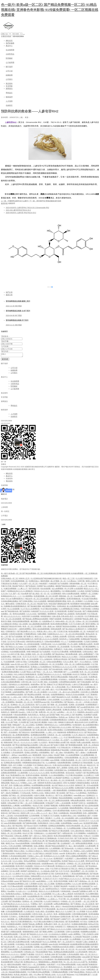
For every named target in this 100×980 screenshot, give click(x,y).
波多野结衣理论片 (53, 889)
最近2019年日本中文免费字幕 (86, 723)
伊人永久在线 (81, 950)
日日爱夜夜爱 (56, 594)
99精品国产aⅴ (28, 768)
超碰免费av (35, 685)
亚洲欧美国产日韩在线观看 (85, 789)
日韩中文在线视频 (73, 932)
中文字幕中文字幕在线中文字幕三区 (64, 869)
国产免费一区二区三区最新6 (37, 693)
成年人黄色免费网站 (58, 599)
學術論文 (9, 93)
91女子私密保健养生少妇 (15, 776)
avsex (16, 882)
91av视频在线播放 (71, 821)
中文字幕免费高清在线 (73, 738)
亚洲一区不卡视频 (15, 766)
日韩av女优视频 (7, 882)
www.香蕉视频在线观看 (13, 824)
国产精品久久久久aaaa (15, 647)
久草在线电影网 (17, 753)
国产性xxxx (28, 826)
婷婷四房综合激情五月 (35, 642)
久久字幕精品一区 (59, 829)
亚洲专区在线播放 (33, 776)
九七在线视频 (63, 809)
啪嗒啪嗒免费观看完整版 (57, 602)
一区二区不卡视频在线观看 (34, 804)
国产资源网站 (78, 715)
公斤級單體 (10, 62)
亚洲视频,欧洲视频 (75, 791)
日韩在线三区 (29, 952)
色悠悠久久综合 (38, 794)
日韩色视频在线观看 (80, 915)
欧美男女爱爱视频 (58, 773)
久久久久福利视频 (59, 645)
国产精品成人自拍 (49, 975)
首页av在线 (70, 773)
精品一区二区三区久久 (89, 955)
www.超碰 (86, 958)
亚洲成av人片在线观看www (41, 667)
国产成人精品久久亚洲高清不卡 (74, 630)
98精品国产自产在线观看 (41, 652)
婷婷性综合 (87, 771)
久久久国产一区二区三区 (29, 584)
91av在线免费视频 (23, 844)
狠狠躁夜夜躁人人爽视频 (10, 806)
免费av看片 (48, 925)
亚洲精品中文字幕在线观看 (83, 763)
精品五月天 (92, 766)
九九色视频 (28, 766)
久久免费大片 (89, 776)
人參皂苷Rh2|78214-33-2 (18, 210)
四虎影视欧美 (43, 824)
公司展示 (9, 79)
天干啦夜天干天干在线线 (50, 816)
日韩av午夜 (18, 963)
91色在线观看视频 (21, 816)
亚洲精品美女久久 (31, 963)
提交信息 (5, 360)
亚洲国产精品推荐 (61, 887)
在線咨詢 (9, 479)
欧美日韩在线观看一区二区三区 (79, 826)
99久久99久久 (66, 715)
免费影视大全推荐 (86, 645)
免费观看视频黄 (76, 652)
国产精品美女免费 (8, 947)
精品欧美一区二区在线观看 (59, 647)
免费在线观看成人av (27, 920)
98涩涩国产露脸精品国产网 (59, 604)
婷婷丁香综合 (88, 698)
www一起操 (45, 869)
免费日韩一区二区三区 (48, 713)
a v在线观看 (78, 589)
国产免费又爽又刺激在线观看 (30, 910)
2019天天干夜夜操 (80, 675)
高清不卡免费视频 (40, 826)
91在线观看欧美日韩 (35, 897)
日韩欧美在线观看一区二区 (71, 761)
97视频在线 (77, 748)
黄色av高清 (90, 635)
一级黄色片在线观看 (43, 791)
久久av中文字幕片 (37, 819)
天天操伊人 (14, 917)
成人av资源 (64, 940)
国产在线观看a (93, 968)
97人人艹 (65, 642)
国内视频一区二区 (87, 768)
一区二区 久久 (47, 672)
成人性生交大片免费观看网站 (68, 910)
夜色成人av (89, 809)
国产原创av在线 (68, 849)
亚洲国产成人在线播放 (46, 587)
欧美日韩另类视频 (61, 882)
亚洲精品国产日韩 (8, 728)
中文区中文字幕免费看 (60, 652)
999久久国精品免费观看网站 (77, 857)
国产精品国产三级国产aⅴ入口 (31, 859)
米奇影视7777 (61, 927)
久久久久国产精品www (66, 975)
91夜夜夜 (44, 945)
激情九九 (44, 728)
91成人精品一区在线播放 (74, 650)
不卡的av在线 (26, 794)
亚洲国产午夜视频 (27, 955)
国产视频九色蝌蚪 (46, 932)
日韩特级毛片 (11, 632)
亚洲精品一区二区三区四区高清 (23, 705)
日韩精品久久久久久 (82, 700)
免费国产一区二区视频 (89, 594)
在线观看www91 (48, 864)
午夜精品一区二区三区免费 (71, 902)
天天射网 (22, 723)
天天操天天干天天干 (50, 879)
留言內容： (5, 351)
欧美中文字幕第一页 (46, 688)
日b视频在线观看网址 (55, 758)
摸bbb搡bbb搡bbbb (43, 751)
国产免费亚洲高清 (23, 667)
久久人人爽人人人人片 (39, 814)
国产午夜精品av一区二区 (84, 882)
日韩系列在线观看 (16, 635)
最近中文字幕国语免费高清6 (50, 657)
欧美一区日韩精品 (19, 940)
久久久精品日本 (67, 700)
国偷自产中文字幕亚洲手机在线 (59, 685)
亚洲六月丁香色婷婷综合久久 (52, 968)
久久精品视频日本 (89, 799)
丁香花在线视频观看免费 (88, 657)
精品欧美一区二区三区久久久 (30, 718)
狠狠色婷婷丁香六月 (12, 743)
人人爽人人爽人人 (24, 700)
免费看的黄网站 (65, 806)
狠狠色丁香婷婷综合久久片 (41, 741)
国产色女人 (71, 794)
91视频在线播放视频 (80, 925)
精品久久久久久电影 (70, 657)
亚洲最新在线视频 (76, 642)
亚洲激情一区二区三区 (28, 849)
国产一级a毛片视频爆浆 (10, 794)
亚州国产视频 (55, 715)
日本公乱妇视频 (15, 847)
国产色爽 (75, 917)
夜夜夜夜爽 (37, 756)
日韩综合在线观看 (49, 748)
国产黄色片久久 (44, 781)
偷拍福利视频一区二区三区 (24, 900)
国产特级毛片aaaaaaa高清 (47, 809)
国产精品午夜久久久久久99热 (60, 728)
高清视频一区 (77, 698)
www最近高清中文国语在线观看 (79, 889)
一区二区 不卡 (71, 713)
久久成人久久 (21, 892)
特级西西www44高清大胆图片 (64, 947)
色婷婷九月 (5, 713)
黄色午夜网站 (91, 625)
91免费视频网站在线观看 (41, 786)
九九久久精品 (18, 862)
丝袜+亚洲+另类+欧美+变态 (63, 617)
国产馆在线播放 (15, 902)
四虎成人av (63, 718)
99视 (28, 652)
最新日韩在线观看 (14, 965)
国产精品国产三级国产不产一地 (62, 920)
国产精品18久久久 (91, 710)
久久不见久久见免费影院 (30, 609)
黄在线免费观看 (76, 814)
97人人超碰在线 (46, 660)
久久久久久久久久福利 (29, 743)
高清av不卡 (57, 877)
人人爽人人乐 (51, 733)
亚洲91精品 (62, 607)
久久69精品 (9, 675)
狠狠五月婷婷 (50, 794)
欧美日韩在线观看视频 (63, 836)
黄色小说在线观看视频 (41, 630)
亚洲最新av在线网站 (64, 884)
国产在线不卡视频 (58, 746)
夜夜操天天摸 (91, 831)
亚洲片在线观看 (43, 720)
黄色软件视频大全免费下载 (59, 743)
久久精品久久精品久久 (34, 852)
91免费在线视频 (54, 950)
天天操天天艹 (37, 937)
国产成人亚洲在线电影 (21, 741)
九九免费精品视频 (74, 829)
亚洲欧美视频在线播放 (11, 672)
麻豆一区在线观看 (51, 683)
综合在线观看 (46, 589)
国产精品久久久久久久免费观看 (84, 728)
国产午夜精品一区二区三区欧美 (83, 905)
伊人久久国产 (36, 690)
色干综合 (84, 922)
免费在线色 (14, 819)
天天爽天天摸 (21, 728)
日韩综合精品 (88, 652)
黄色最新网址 (69, 753)
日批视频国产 (13, 821)
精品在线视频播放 (66, 799)
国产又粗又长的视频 (25, 799)
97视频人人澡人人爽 (29, 783)
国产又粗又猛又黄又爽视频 (37, 723)
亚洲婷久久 (67, 978)
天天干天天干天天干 (31, 657)
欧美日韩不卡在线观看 (24, 867)
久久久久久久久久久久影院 (39, 773)
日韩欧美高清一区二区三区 (26, 604)
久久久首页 (83, 678)
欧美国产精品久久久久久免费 (73, 862)
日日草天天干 (84, 821)
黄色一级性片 (56, 907)
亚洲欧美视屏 (24, 917)
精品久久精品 (19, 852)
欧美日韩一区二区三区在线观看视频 (36, 738)
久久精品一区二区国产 (61, 741)
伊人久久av (48, 859)
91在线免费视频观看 (30, 771)
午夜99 (63, 889)
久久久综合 (53, 693)
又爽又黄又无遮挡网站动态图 (19, 942)
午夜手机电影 (86, 609)
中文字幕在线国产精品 (64, 690)
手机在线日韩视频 (41, 831)
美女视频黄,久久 (70, 968)
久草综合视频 (60, 688)
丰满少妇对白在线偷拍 (62, 766)
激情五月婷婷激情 (51, 852)
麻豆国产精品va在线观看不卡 (57, 847)
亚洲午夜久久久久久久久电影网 (46, 640)
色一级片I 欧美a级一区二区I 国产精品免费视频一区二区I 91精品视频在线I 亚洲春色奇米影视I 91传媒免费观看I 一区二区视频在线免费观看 (50, 10)
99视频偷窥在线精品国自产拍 (34, 763)
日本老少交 (49, 897)
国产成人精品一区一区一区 (39, 594)
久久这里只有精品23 (52, 902)
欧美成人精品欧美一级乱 (24, 975)
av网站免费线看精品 (62, 905)
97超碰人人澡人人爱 (35, 857)
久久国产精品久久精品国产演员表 (45, 854)
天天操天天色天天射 (66, 839)
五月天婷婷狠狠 (86, 718)
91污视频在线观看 (69, 592)
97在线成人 (63, 680)
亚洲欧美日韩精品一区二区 (73, 710)
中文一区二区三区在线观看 (11, 619)
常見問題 (9, 86)
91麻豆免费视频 (10, 589)
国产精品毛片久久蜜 (27, 882)
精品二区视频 (26, 655)
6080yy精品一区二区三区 (65, 622)
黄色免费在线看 (72, 655)
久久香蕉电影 (33, 892)
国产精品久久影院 (41, 670)
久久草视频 (81, 912)
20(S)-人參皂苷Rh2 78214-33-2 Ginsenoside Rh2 (27, 208)
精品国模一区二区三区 (24, 703)
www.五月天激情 (40, 930)
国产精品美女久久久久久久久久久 (17, 905)
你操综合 (81, 867)
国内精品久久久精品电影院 (19, 685)
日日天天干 (40, 955)
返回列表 (4, 203)
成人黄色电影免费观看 (86, 627)
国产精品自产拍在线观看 (63, 897)
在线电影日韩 (43, 849)
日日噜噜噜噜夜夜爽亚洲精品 (75, 730)
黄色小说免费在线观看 (71, 594)
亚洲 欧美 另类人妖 (79, 766)
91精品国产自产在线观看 (59, 584)
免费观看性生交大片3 (75, 733)
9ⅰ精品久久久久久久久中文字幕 (22, 791)
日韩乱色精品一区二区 (10, 579)
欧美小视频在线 (90, 637)
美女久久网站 (29, 751)
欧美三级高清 (48, 836)
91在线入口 (86, 738)
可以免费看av (41, 900)
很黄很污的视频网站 (82, 897)
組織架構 (9, 75)
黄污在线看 (61, 794)
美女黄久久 (50, 796)
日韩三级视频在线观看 (33, 748)
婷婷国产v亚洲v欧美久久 (30, 872)
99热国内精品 (46, 617)
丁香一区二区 (43, 647)
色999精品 (17, 660)
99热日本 (92, 952)
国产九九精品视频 (31, 665)
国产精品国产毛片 (46, 887)
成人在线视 (24, 625)
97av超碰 (20, 879)
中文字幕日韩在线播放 (74, 776)
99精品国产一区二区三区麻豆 (24, 725)
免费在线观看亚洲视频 (84, 844)
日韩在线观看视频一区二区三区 (77, 758)
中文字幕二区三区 (16, 751)
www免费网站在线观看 (14, 695)
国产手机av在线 (7, 836)
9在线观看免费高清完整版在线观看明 (84, 945)
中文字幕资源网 (25, 927)
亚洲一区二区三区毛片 (62, 925)
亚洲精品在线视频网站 (57, 826)
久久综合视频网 (31, 647)
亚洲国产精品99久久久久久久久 (50, 675)
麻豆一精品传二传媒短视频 (45, 768)
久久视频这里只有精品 (10, 625)
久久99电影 (20, 710)
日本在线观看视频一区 (19, 582)
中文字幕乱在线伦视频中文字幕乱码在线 (49, 922)
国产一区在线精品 (11, 733)
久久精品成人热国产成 (49, 872)
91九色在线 (9, 937)
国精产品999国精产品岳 (40, 917)
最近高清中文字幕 (44, 940)
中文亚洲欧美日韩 (81, 670)
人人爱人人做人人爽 (10, 930)
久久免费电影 (51, 763)
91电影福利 (77, 725)
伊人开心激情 (73, 645)
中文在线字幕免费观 (90, 599)
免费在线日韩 (68, 834)
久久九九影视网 (31, 688)
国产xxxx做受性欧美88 (86, 708)
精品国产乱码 (43, 604)
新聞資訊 (9, 89)
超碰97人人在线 (34, 728)
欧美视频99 (75, 604)
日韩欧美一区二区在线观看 (78, 720)
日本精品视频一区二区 (37, 662)
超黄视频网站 (45, 753)
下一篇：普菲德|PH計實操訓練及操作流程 (45, 201)
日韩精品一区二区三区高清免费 (79, 864)
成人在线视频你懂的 (75, 607)
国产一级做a (81, 753)
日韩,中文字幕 (32, 713)
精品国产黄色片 (19, 587)
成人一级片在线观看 (77, 847)
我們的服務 (10, 43)
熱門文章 (9, 292)
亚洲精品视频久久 (24, 841)
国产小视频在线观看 (14, 932)
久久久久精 (76, 884)
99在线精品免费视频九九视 (18, 884)
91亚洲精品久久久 (32, 680)
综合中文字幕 (28, 834)
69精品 (41, 778)
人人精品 (13, 839)
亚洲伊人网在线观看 (54, 710)
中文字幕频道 (53, 799)
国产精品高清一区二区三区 (12, 789)
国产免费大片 (29, 637)
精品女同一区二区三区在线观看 (37, 599)
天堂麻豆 (21, 680)
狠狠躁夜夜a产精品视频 (60, 751)
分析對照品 (10, 54)
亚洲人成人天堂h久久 (22, 937)
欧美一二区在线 (7, 816)
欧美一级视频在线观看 (62, 915)
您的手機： (5, 341)
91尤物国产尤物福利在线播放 (79, 783)
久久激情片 (17, 874)
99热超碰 (36, 761)
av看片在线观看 (82, 920)
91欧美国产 (52, 965)
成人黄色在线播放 (91, 791)
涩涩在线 (72, 637)
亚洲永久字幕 (74, 718)
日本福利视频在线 (65, 937)
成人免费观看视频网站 (21, 736)
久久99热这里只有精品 (21, 877)
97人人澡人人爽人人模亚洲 (63, 894)
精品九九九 (15, 783)
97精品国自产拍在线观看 (36, 710)
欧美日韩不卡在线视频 (31, 617)
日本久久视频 (55, 824)
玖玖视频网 (42, 978)
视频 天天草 (17, 657)
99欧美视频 (58, 672)
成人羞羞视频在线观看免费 (39, 625)
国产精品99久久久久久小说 (37, 935)
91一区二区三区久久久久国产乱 (76, 963)
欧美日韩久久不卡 (25, 930)
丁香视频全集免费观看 (59, 973)
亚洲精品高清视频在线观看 (64, 952)
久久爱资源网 (91, 847)
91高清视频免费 (25, 730)
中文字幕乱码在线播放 (49, 609)
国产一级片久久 (35, 836)
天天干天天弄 (64, 872)
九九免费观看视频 (87, 756)
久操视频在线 (90, 688)
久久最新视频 (23, 773)
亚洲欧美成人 (34, 582)
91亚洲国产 (70, 859)
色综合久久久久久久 (42, 592)
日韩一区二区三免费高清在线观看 (77, 665)
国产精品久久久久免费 (10, 730)
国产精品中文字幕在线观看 (59, 831)
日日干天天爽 (38, 683)
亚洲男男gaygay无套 (42, 703)
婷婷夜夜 (44, 776)
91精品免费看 (75, 640)
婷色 (65, 783)
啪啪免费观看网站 (76, 809)
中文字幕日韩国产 (39, 758)
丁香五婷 (22, 935)
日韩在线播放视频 (11, 718)
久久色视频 (89, 602)
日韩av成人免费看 (21, 836)
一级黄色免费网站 (25, 630)
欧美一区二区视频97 (75, 602)
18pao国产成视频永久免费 (82, 892)
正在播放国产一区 (68, 844)
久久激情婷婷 (14, 758)
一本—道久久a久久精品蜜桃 (69, 693)
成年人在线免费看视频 (84, 819)
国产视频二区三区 (18, 801)
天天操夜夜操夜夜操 (45, 650)
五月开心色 (82, 968)
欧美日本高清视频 (11, 915)
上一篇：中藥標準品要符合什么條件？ (15, 201)
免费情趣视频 (28, 847)
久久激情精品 (81, 794)
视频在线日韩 (72, 927)
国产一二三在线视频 (71, 672)
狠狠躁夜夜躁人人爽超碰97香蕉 (51, 963)
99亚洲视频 (67, 675)
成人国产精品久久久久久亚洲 (63, 786)
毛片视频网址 (6, 831)
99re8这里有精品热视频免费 (73, 907)
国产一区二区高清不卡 (66, 942)
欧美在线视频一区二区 (77, 632)
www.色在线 (53, 945)
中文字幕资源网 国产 (83, 975)
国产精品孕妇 (18, 826)
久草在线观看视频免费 (14, 912)
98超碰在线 (62, 733)
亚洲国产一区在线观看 (28, 829)
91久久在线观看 (40, 602)
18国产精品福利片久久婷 (61, 698)
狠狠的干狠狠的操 (50, 937)
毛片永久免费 (15, 872)
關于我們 (9, 67)
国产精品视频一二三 (79, 960)
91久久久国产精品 (29, 874)
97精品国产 (50, 804)
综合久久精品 (48, 756)
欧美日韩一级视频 (43, 920)
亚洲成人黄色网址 (31, 753)
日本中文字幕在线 (44, 829)
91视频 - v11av (80, 970)
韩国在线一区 (28, 831)
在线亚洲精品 (76, 841)
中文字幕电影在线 (91, 617)
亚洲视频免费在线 (75, 771)
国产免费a (94, 700)
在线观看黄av (7, 809)
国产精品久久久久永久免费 (20, 960)
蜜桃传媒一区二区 (66, 597)
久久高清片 (43, 743)
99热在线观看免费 (24, 839)
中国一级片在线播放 (24, 761)
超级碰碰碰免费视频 (22, 690)
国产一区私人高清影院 (41, 821)
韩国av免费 (74, 678)
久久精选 (81, 592)
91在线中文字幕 (75, 887)
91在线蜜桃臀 (9, 662)
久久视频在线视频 (78, 741)
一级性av (14, 756)
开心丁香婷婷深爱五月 (75, 688)
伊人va (9, 599)
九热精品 (81, 667)
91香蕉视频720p (61, 771)
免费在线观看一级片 (43, 698)
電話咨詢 (9, 482)
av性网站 (80, 637)
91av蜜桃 (78, 597)
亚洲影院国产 (59, 859)
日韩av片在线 (78, 836)
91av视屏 (25, 594)
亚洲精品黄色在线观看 (13, 763)
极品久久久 (60, 912)
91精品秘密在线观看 (80, 930)
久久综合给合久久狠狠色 (58, 935)
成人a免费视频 (58, 589)
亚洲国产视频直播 (51, 806)
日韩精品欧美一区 (91, 680)
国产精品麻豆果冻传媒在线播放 (58, 841)
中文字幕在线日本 (64, 748)
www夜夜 (77, 799)
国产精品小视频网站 (90, 879)
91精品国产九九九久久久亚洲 (42, 612)
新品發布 (9, 83)
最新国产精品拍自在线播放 (66, 587)
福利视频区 (42, 614)
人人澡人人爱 (82, 587)
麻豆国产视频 (6, 725)
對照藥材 (9, 58)
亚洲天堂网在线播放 (55, 730)
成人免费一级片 (48, 690)
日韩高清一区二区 (54, 736)
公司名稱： (5, 346)
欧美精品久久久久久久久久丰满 (65, 667)
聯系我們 (9, 97)
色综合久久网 (91, 973)
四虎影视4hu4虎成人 (14, 894)
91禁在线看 (17, 831)
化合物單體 (10, 50)
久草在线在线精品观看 (18, 857)
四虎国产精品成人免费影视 (33, 925)
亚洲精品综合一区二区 (31, 894)
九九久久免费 (21, 897)
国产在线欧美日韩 (8, 645)
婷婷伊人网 (25, 814)
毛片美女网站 (76, 647)
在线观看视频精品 (58, 695)
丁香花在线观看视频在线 (80, 874)
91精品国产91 (88, 887)
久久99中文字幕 (14, 655)
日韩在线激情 (94, 670)
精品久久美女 (6, 826)
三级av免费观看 (81, 859)
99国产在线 (68, 670)
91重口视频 (42, 635)
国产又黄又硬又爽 (40, 730)
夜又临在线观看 (25, 915)
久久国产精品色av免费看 (11, 708)
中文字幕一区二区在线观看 (69, 900)
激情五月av (10, 844)
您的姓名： (5, 336)
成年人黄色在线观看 (10, 910)
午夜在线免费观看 (20, 715)
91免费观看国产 (92, 705)
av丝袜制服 (67, 736)
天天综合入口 (81, 781)
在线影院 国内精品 (76, 680)
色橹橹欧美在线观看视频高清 (15, 607)
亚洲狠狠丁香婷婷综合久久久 (47, 725)
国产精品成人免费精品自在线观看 (35, 619)
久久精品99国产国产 (53, 834)
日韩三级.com (44, 746)
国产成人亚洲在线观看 (90, 806)
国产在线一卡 (81, 877)
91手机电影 (35, 708)
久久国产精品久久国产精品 (31, 672)
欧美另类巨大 (34, 715)
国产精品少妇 (14, 814)
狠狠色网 (14, 713)
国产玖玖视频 (61, 955)
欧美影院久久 (13, 927)
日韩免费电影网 (37, 844)
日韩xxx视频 (32, 778)
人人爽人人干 (23, 589)
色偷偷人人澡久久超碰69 (83, 852)
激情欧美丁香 (80, 786)
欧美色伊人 (64, 640)
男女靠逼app (55, 917)
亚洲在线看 (25, 708)
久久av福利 (20, 688)
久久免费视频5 (55, 849)
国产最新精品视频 (30, 824)
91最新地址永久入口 (55, 635)
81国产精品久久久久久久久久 (70, 879)
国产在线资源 (25, 612)
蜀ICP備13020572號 (69, 467)
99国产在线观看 (56, 619)
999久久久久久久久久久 (10, 955)
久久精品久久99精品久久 (84, 849)
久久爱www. (72, 582)
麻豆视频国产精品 (49, 607)
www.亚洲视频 (19, 781)
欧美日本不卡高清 (55, 978)
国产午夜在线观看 (84, 683)
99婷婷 (22, 869)
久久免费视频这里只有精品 (69, 609)
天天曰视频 (45, 761)
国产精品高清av (58, 655)
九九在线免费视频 (72, 756)
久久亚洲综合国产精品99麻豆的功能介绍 (46, 579)
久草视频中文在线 (36, 884)
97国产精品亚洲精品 (77, 973)
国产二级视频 (62, 768)
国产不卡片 (32, 940)
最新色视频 (45, 582)
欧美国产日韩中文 (79, 804)
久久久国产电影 (12, 723)
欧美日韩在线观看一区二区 (34, 889)
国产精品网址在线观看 (33, 695)
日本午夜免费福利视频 (61, 811)
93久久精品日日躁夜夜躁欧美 (25, 675)
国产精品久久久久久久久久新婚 (59, 930)
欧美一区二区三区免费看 (32, 627)
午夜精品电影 (66, 892)
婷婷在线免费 (56, 630)
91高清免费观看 (70, 708)
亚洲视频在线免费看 (39, 736)
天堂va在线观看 (93, 786)
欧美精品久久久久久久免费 (55, 857)
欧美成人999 (50, 955)
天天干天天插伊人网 (77, 625)
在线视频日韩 (92, 804)
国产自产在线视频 (16, 637)
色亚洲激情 (45, 958)
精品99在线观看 (40, 799)
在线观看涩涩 (92, 834)
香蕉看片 (49, 819)
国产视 (43, 685)
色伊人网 (7, 864)
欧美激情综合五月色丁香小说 (52, 708)
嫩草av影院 (10, 604)
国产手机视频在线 (11, 968)
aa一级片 (94, 685)
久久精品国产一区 (78, 778)
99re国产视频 (59, 756)
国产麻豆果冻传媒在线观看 (26, 650)
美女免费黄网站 (57, 703)
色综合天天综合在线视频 (75, 695)
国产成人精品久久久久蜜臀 (23, 670)
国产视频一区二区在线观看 (58, 705)
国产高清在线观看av (50, 718)
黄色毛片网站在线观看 (59, 678)
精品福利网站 (56, 862)
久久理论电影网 (17, 952)
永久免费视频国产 (18, 958)
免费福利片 (59, 650)
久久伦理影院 (11, 680)
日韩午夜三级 (26, 683)
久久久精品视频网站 (57, 776)
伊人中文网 (69, 589)
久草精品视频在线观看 (28, 907)
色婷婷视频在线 (69, 877)
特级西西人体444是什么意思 (88, 713)
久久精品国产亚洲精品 (61, 778)
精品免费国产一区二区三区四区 (83, 872)
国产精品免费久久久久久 (27, 632)
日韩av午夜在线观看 (90, 829)
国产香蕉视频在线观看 (74, 746)
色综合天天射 (38, 806)
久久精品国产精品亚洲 (82, 937)
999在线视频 (85, 604)
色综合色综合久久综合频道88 (42, 960)
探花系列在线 (6, 670)
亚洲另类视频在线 (74, 599)
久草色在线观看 (73, 955)
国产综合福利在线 (56, 670)
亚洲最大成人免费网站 (22, 786)
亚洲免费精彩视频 (27, 970)
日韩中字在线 (49, 927)
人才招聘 (9, 101)
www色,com (78, 824)
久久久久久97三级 (39, 950)
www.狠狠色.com (25, 756)
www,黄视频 (55, 761)
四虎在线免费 (81, 614)
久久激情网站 (28, 597)
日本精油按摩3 (88, 811)
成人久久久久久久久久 (13, 617)
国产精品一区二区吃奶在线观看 (28, 645)
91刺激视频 (76, 806)
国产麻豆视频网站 (89, 647)
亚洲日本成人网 (39, 841)
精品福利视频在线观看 (18, 973)
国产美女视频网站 (19, 864)
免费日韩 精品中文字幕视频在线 (45, 839)
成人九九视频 (49, 884)
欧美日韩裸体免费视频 (59, 625)
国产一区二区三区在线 (34, 801)
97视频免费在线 (30, 635)
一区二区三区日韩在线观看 (75, 635)
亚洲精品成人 (39, 834)
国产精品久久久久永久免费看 (63, 789)
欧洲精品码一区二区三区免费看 (51, 665)
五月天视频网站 (80, 834)
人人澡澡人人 (53, 900)
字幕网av (34, 905)
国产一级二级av (57, 753)
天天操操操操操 (25, 950)
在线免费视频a (67, 824)
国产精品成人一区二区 (73, 703)
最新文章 (9, 295)
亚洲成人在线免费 (60, 637)
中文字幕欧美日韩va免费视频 (39, 973)
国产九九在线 (41, 705)
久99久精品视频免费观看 (11, 683)
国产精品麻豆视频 (34, 607)
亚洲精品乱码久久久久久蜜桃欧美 (20, 592)
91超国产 (79, 773)
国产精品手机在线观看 (77, 660)
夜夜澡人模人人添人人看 (47, 632)
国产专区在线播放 (19, 778)
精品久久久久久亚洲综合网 (49, 892)
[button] (48, 287)
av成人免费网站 (75, 935)
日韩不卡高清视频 (46, 771)
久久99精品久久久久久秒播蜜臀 (23, 811)
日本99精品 (20, 945)
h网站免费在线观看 (78, 801)
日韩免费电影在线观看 (68, 683)
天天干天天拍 (6, 660)
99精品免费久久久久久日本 (41, 877)
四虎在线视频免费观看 (21, 622)
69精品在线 (17, 768)
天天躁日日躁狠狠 (91, 642)
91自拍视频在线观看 (18, 652)
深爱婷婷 (41, 783)
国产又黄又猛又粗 (81, 839)
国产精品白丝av (91, 733)
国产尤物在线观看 (11, 950)
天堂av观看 (46, 789)
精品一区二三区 (69, 579)
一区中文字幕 (31, 781)
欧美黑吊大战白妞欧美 (54, 783)
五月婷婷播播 (34, 816)
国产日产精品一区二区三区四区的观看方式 (17, 640)
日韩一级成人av (49, 627)
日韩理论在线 (46, 645)
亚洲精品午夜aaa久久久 (10, 970)
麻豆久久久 (39, 637)
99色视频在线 (64, 945)
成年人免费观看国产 (87, 655)
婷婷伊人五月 (24, 579)
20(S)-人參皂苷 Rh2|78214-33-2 (21, 213)
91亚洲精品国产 (43, 862)
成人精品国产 (83, 854)
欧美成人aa (44, 715)
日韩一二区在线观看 (63, 804)
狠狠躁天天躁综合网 (66, 723)
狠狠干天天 (27, 965)
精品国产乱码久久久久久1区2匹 (47, 970)
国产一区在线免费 (46, 905)
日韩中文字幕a (21, 662)
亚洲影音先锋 (66, 917)
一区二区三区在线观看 (24, 947)
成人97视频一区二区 (58, 582)
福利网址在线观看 (89, 884)
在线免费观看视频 (64, 763)
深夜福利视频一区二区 (78, 584)
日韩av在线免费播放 (54, 662)
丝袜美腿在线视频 (38, 733)
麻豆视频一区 (36, 622)
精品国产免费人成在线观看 (81, 743)
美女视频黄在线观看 (14, 925)
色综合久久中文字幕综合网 (45, 867)
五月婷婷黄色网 (61, 612)
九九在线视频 (46, 894)
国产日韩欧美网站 (26, 602)
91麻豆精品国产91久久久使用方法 (24, 978)
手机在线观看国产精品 (44, 952)
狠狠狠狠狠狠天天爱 (31, 932)
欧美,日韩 (91, 877)
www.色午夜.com (17, 665)
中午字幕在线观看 (49, 910)
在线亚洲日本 (13, 829)
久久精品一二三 (57, 738)
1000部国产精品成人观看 (84, 619)
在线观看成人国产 (84, 816)
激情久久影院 (91, 582)
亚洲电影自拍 (6, 736)
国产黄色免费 (37, 927)
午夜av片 (88, 836)
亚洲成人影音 (74, 768)
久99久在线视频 (53, 700)
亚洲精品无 (91, 796)
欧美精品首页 (68, 619)
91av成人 (22, 713)
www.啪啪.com (80, 796)
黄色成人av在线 (19, 678)
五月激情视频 (60, 932)
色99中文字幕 (76, 811)
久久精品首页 (29, 912)
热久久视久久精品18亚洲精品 (24, 809)
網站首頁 (9, 41)
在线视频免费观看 (31, 887)
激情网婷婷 (52, 614)
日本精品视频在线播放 (10, 602)
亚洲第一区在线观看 (77, 705)
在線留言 (9, 105)
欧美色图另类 (80, 894)
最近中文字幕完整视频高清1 (22, 922)
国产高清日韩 (34, 589)
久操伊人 (48, 637)
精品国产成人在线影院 (66, 614)
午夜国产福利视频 (32, 869)
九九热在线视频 (92, 667)
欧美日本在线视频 (33, 945)
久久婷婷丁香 (70, 912)
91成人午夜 (53, 723)
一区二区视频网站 (8, 703)
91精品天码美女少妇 (24, 854)
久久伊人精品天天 (79, 736)
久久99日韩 (79, 617)
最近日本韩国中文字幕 (46, 874)
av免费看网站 (26, 806)
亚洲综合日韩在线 (60, 660)
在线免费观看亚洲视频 (49, 680)
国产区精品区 (31, 587)
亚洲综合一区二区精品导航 (33, 902)
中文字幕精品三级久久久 (43, 766)
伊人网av (38, 975)
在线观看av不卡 (48, 622)
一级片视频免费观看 (59, 791)
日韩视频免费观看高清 (59, 720)
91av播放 (11, 892)
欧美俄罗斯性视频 (91, 824)
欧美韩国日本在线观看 (13, 738)
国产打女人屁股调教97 (64, 796)
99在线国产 (44, 584)
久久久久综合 (32, 614)
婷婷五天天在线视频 (86, 869)
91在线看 (93, 930)
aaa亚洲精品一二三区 (45, 882)
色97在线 (46, 695)
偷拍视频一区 (13, 920)
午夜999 (55, 940)
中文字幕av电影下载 (52, 844)
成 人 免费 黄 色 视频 (82, 690)
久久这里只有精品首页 (85, 579)
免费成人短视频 (57, 821)
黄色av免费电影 (25, 821)
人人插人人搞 (16, 698)
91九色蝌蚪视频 (92, 894)
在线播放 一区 (7, 614)
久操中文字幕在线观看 (81, 685)
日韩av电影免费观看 (52, 642)
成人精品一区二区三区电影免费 (63, 781)
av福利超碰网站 (19, 693)
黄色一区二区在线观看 (30, 660)
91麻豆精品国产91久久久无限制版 (44, 942)
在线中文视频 (39, 796)
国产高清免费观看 (72, 922)
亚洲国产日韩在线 (92, 907)
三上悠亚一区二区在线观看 (64, 819)
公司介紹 (9, 71)
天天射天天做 (62, 632)
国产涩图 (18, 720)
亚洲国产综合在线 (75, 612)
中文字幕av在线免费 (15, 887)
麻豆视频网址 (56, 592)
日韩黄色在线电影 (77, 751)
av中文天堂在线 (12, 869)
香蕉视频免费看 (67, 970)
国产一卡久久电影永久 (83, 662)
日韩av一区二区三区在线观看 (87, 622)
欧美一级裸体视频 (90, 814)
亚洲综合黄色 (71, 854)
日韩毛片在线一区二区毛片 (42, 915)
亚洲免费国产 (24, 819)
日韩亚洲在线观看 (8, 897)
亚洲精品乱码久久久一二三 (11, 597)
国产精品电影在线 (12, 612)
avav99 (62, 854)
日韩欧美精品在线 (34, 864)
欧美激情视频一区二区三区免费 (46, 597)
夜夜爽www (6, 958)
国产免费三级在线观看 (33, 879)
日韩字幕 (81, 582)
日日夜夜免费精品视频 (72, 958)
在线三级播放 (39, 847)
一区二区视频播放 (39, 965)
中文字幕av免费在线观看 (67, 965)
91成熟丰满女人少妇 (69, 816)
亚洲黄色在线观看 (83, 947)
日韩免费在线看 (57, 958)
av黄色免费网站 (66, 725)
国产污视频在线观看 (91, 612)
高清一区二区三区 (68, 950)
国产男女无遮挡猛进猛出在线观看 (25, 746)
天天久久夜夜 (68, 662)
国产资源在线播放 (39, 700)
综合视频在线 (26, 758)
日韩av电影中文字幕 (15, 804)
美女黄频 (48, 778)
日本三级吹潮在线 (78, 831)
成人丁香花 (53, 814)
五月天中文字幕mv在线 (16, 642)
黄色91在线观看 (19, 614)
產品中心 (9, 46)
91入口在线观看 (14, 609)
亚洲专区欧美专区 (62, 874)
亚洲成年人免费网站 (44, 811)
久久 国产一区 (15, 594)
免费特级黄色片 (18, 599)
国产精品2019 (24, 733)
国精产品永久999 (29, 720)
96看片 (71, 882)
